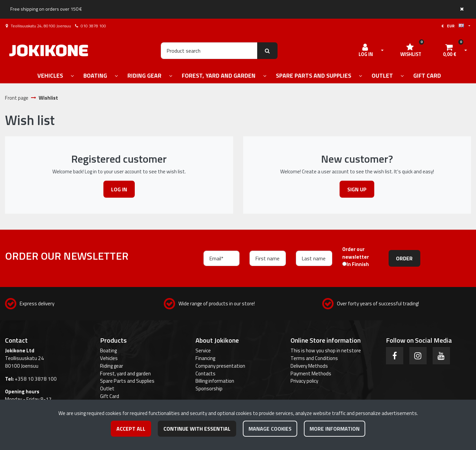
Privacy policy (304, 381)
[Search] (209, 51)
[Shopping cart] (450, 51)
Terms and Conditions (314, 358)
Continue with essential (197, 429)
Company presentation (220, 366)
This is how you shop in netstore (326, 350)
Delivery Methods (309, 366)
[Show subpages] (72, 76)
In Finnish (358, 264)
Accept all (131, 429)
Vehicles (109, 358)
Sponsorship (209, 388)
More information (335, 429)
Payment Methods (311, 373)
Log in (119, 189)
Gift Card (110, 396)
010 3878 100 (93, 26)
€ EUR (453, 26)
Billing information (215, 381)
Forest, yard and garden (125, 373)
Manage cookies (270, 429)
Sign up (357, 189)
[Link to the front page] (49, 50)
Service (203, 350)
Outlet (107, 388)
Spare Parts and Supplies (127, 381)
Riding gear (112, 366)
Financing (205, 358)
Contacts (205, 373)
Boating (108, 350)
